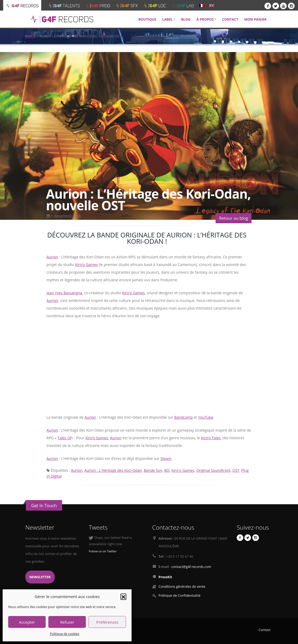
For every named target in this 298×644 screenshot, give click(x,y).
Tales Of (64, 438)
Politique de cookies (64, 634)
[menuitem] (202, 5)
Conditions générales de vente (182, 587)
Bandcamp (184, 417)
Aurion (52, 257)
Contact (265, 630)
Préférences (108, 622)
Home (31, 36)
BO (167, 470)
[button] (123, 596)
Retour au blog (234, 218)
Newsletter (40, 577)
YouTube (206, 417)
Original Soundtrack (213, 470)
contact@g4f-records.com (191, 567)
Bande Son (153, 470)
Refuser (67, 622)
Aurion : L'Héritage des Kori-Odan (113, 470)
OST (236, 470)
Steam (166, 458)
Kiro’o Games (86, 265)
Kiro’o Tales (211, 438)
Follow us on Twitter (103, 551)
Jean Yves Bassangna (64, 293)
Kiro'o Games (183, 470)
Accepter (27, 622)
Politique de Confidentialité (180, 596)
